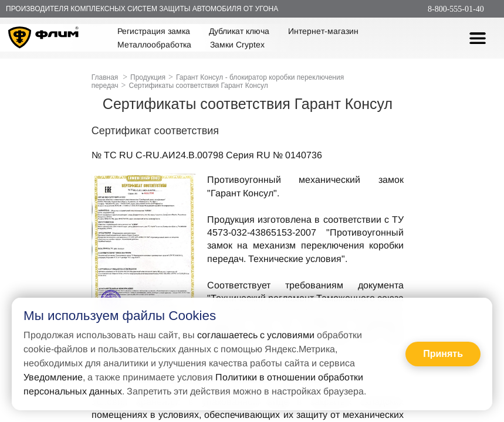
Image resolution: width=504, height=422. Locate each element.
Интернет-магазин (323, 31)
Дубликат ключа (239, 31)
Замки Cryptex (237, 45)
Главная (105, 77)
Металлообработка (154, 45)
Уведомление (53, 377)
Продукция (148, 77)
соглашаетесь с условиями (256, 335)
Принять (443, 354)
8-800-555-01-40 (456, 9)
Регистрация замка (154, 31)
